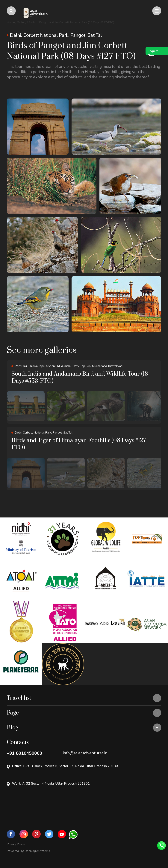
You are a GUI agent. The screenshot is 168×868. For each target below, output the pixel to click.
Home (11, 22)
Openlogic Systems (37, 851)
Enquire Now (153, 52)
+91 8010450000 (24, 753)
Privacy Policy (16, 844)
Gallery (22, 22)
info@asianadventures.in (85, 753)
